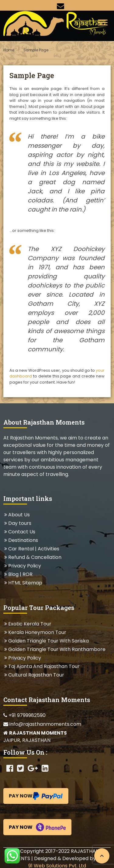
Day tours (20, 523)
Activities (48, 549)
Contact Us (22, 532)
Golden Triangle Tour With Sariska (48, 641)
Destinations (23, 540)
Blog (13, 574)
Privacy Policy (24, 566)
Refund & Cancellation (35, 557)
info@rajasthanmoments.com (42, 724)
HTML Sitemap (25, 583)
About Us (19, 515)
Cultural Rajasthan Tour (36, 675)
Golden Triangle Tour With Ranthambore (57, 649)
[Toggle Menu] (103, 22)
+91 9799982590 (24, 715)
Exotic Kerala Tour (30, 624)
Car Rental (21, 549)
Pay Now (36, 796)
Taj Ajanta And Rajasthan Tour (44, 666)
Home (9, 50)
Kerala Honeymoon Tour (37, 632)
